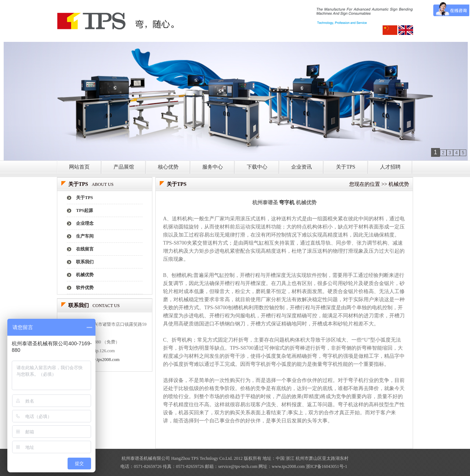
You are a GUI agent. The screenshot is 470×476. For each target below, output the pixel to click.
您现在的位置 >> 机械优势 (379, 184)
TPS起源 (84, 210)
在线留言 (85, 249)
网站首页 (79, 167)
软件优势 (85, 288)
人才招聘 (390, 167)
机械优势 (85, 275)
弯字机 (287, 203)
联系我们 (85, 262)
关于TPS (346, 167)
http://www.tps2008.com (98, 360)
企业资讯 (301, 167)
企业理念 (85, 223)
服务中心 (213, 167)
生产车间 (85, 236)
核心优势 (168, 167)
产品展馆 (124, 167)
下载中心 (257, 167)
